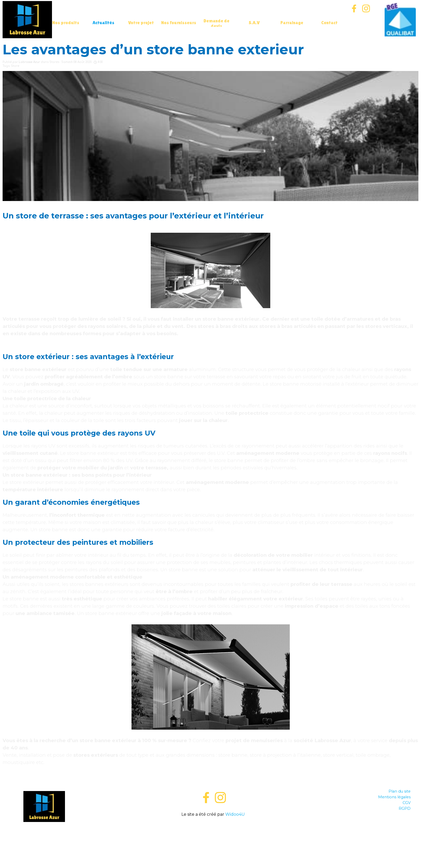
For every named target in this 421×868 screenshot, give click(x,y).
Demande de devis (216, 23)
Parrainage (292, 23)
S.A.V (254, 23)
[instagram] (366, 8)
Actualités (103, 23)
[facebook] (354, 8)
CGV (407, 803)
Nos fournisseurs (179, 23)
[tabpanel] (213, 803)
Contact (329, 23)
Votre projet (141, 23)
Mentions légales (394, 797)
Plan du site (400, 791)
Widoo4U (235, 814)
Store (15, 66)
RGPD (405, 808)
